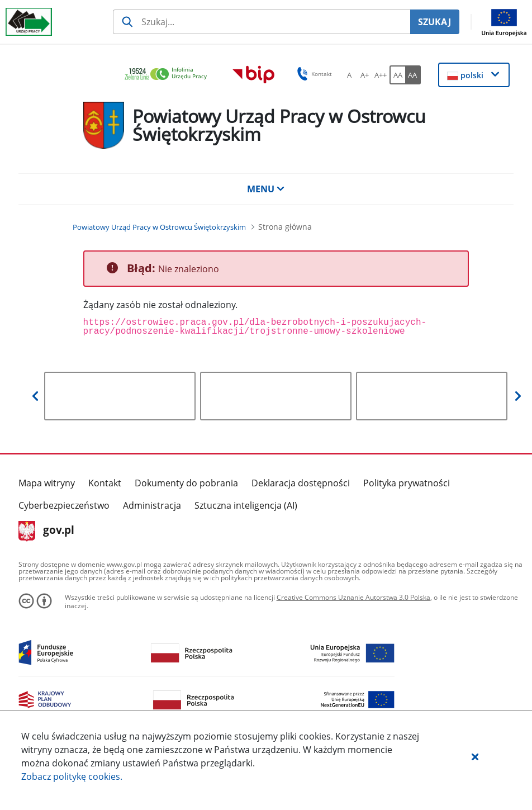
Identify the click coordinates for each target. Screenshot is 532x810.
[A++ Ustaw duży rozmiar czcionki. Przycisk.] (381, 75)
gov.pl (47, 531)
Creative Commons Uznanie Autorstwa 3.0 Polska (353, 597)
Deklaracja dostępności (301, 483)
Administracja (152, 505)
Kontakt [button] (313, 74)
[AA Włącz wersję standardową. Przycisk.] (397, 75)
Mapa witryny (47, 483)
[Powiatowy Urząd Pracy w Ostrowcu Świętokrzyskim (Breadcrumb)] (159, 227)
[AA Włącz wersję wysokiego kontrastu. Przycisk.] (413, 75)
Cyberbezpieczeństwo (64, 505)
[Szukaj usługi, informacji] (262, 22)
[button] (475, 756)
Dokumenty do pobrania (186, 483)
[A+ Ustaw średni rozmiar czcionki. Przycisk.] (365, 75)
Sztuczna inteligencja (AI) (246, 505)
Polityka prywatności (407, 483)
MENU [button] (266, 189)
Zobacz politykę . (72, 776)
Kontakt (105, 483)
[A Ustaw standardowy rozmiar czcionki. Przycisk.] (349, 75)
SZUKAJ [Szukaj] (434, 22)
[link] (169, 75)
